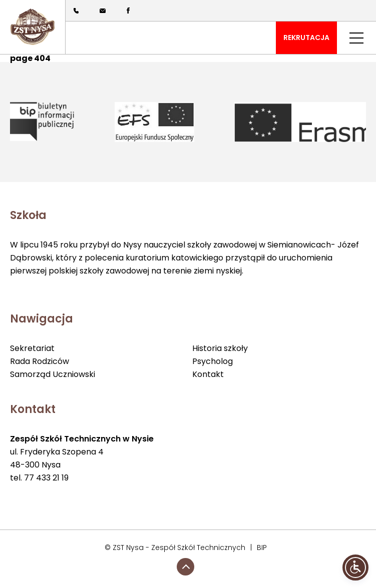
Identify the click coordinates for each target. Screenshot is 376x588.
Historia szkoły (220, 348)
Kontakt (208, 374)
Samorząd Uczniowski (53, 374)
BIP (262, 547)
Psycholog (213, 361)
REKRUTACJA (306, 37)
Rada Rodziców (40, 361)
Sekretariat (32, 348)
